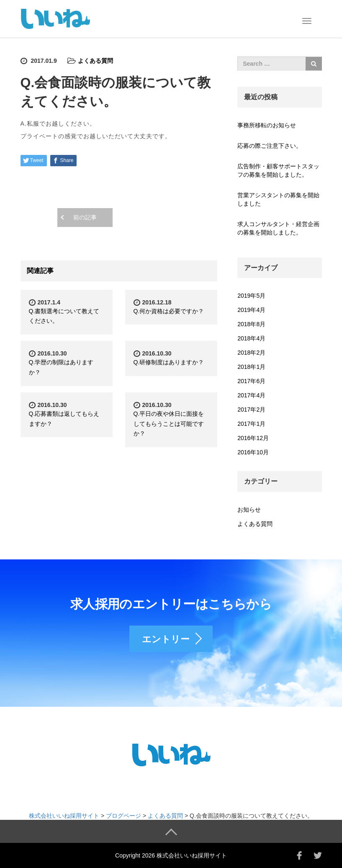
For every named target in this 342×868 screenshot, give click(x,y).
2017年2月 (251, 410)
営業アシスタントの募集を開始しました (278, 199)
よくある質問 (95, 61)
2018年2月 (251, 353)
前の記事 (85, 217)
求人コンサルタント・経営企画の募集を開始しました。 (278, 228)
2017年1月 (251, 424)
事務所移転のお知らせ (267, 125)
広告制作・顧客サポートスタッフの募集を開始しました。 (278, 170)
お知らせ (249, 510)
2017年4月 (251, 395)
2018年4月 (251, 338)
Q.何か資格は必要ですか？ (169, 311)
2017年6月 (251, 381)
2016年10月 (253, 452)
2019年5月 (251, 296)
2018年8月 (251, 324)
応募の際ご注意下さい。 (270, 146)
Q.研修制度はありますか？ (169, 362)
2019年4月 (251, 310)
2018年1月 (251, 367)
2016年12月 (253, 438)
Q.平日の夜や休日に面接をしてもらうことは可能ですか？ (169, 424)
